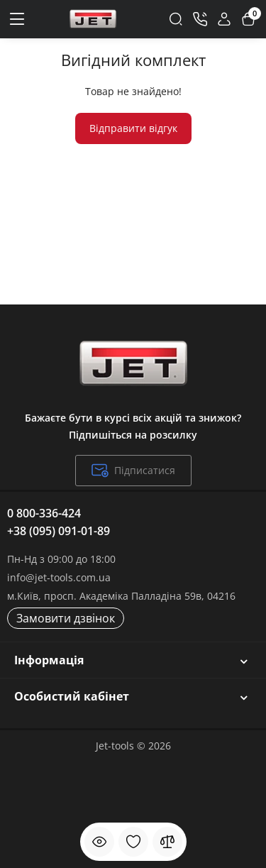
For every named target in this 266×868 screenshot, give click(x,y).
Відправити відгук (133, 128)
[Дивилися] (99, 842)
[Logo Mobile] (93, 20)
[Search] (176, 19)
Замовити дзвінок (66, 618)
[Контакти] (200, 19)
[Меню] (17, 19)
